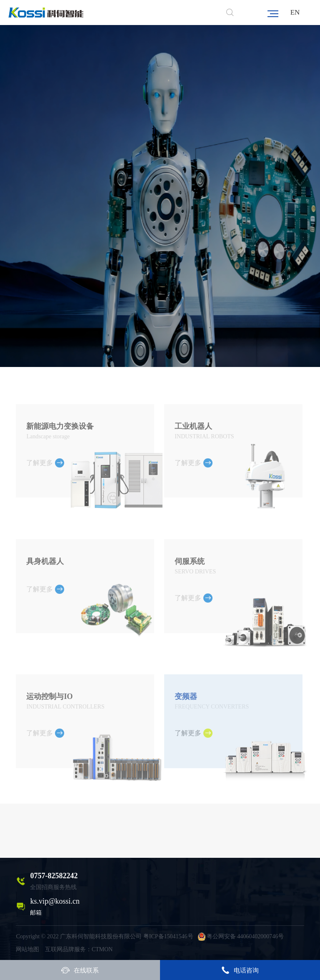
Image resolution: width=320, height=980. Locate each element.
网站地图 (27, 949)
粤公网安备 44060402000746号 (241, 936)
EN (295, 12)
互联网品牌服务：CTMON (79, 949)
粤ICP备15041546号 (168, 936)
